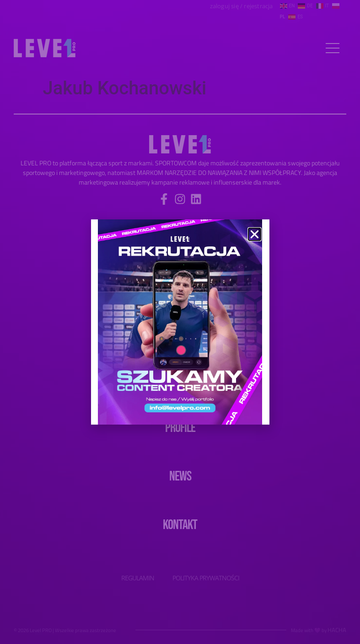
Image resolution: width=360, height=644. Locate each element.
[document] (180, 322)
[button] (255, 234)
